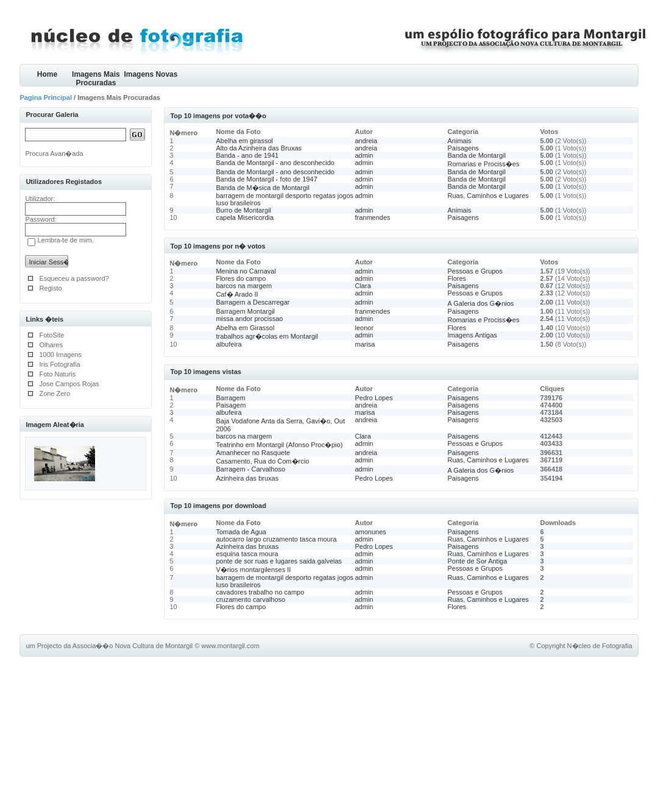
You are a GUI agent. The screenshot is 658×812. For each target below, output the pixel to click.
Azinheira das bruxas (247, 478)
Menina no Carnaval (246, 271)
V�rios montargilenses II (253, 570)
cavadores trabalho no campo (260, 592)
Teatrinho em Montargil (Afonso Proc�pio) (279, 445)
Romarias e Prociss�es (484, 164)
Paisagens (463, 148)
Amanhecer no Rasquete (253, 453)
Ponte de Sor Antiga (478, 561)
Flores (457, 278)
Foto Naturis (57, 374)
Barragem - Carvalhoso (250, 469)
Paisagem (231, 405)
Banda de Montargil (477, 155)
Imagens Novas (150, 74)
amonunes (370, 532)
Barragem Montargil (245, 311)
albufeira (228, 344)
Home (47, 74)
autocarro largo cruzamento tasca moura (276, 539)
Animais (460, 141)
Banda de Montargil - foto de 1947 (266, 179)
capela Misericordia (245, 217)
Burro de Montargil (243, 210)
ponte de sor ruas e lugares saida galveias (279, 561)
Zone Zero (55, 394)
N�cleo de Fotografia (600, 646)
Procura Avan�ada (54, 154)
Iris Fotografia (59, 364)
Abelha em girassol (244, 141)
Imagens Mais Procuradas (96, 78)
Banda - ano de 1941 (247, 155)
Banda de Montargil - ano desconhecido (275, 163)
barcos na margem (244, 286)
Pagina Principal (46, 97)
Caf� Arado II (237, 294)
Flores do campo (241, 278)
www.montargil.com (231, 646)
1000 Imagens (60, 355)
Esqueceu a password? (74, 278)
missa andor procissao (249, 319)
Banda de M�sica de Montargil (262, 188)
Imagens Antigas (472, 335)
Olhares (51, 345)
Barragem (230, 398)
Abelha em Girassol (245, 328)
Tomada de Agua (241, 532)
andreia (366, 141)
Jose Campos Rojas (69, 384)
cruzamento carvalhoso (250, 599)
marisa (365, 344)
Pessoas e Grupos (476, 271)
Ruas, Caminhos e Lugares (488, 196)
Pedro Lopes (373, 398)
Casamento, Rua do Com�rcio (262, 461)
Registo (50, 288)
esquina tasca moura (247, 554)
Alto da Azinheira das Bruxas (259, 148)
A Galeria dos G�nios (481, 303)
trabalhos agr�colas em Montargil (267, 336)
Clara (363, 286)
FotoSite (51, 335)
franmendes (372, 217)
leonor (364, 328)
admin (364, 155)
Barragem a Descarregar (253, 302)
